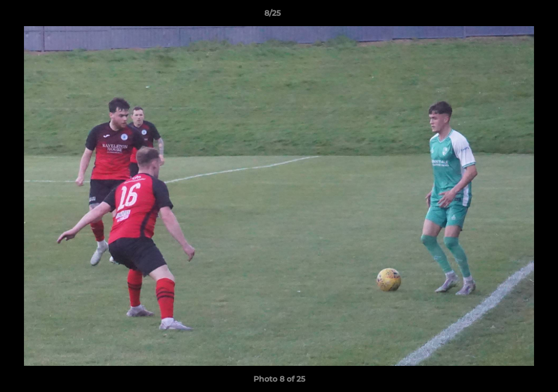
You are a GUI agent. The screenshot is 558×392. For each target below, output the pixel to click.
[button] (512, 16)
